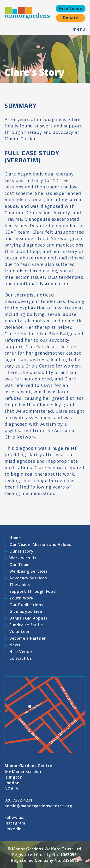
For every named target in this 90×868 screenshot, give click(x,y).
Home (15, 538)
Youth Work (21, 598)
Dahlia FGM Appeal (28, 618)
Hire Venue (71, 8)
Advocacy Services (28, 578)
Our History (21, 551)
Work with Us (23, 558)
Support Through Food (33, 591)
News (15, 645)
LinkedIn (13, 829)
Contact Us (21, 658)
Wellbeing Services (29, 571)
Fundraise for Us (26, 625)
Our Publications (26, 605)
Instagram (15, 823)
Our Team (19, 565)
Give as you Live (26, 611)
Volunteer (20, 632)
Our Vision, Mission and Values (40, 544)
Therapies (20, 585)
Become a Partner (28, 638)
